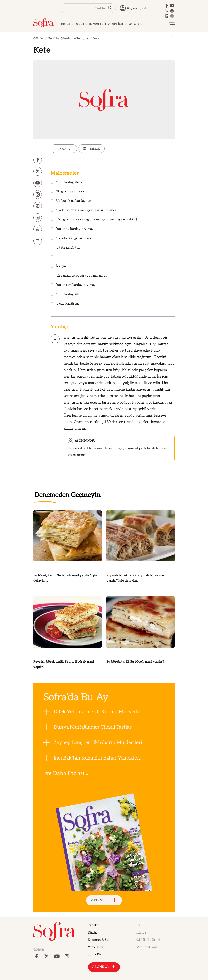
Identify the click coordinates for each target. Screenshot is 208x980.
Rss (139, 925)
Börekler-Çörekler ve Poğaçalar (69, 38)
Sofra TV (94, 955)
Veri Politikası (147, 947)
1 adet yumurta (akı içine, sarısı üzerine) (83, 210)
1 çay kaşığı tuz (65, 304)
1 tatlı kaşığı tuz (65, 248)
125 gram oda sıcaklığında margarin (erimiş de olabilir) (94, 220)
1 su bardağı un (65, 294)
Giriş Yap (132, 8)
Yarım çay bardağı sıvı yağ (73, 285)
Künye (141, 933)
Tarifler (93, 925)
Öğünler (39, 38)
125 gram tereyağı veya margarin (79, 276)
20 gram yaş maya (67, 192)
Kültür (93, 933)
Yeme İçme (96, 947)
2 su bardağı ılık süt (68, 182)
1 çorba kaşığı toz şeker (71, 238)
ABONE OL (104, 900)
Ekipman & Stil (99, 940)
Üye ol (142, 8)
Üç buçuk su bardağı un (71, 201)
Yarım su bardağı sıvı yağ (72, 229)
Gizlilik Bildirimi (148, 940)
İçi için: (59, 266)
